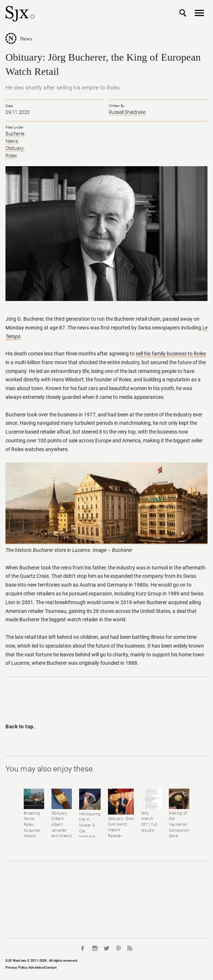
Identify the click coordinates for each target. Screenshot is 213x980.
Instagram (95, 948)
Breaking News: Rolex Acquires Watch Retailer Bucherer (32, 830)
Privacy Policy (17, 968)
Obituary (15, 148)
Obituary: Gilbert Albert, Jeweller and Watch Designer (62, 828)
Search (183, 13)
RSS (130, 948)
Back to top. (20, 727)
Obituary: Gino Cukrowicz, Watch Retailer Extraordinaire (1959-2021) (121, 833)
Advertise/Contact (42, 968)
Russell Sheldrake (127, 112)
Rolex (11, 156)
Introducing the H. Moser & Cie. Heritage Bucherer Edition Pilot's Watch (90, 837)
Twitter (106, 948)
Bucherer (15, 134)
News (26, 39)
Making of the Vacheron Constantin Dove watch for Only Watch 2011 (179, 836)
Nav (199, 13)
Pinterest (118, 948)
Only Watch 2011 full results (149, 822)
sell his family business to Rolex (171, 354)
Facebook (83, 948)
